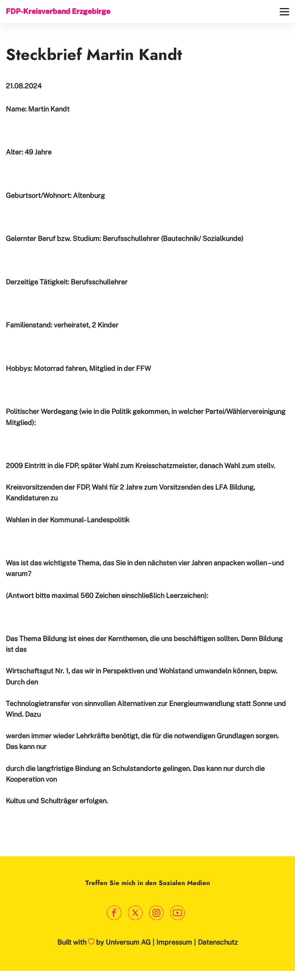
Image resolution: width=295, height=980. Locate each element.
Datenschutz (218, 942)
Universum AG (128, 942)
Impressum (174, 942)
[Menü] (284, 12)
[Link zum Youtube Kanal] (177, 913)
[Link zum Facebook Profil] (114, 913)
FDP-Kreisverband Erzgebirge (58, 11)
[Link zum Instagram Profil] (156, 913)
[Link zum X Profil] (135, 913)
